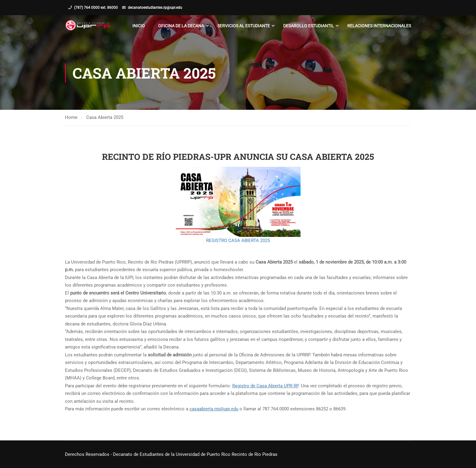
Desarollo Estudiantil (309, 26)
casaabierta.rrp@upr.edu (214, 409)
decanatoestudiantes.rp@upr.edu (155, 8)
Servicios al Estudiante (244, 26)
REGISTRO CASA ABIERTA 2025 (238, 241)
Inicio (139, 26)
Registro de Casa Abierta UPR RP (265, 386)
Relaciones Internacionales (379, 26)
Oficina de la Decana (181, 26)
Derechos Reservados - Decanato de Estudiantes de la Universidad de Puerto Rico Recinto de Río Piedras (171, 454)
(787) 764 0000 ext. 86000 (96, 8)
